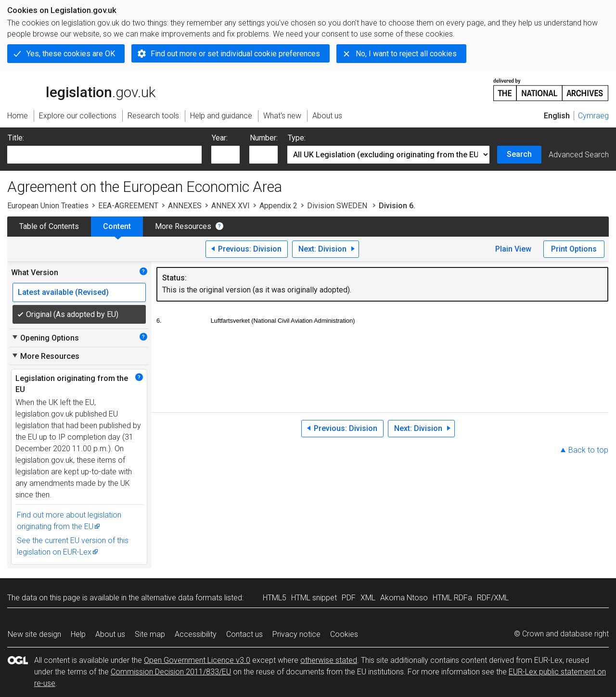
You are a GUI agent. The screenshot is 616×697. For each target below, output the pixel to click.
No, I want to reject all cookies (406, 54)
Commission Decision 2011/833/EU (171, 672)
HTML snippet (314, 598)
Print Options (574, 249)
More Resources (183, 226)
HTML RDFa (452, 598)
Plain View (513, 249)
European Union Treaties (48, 206)
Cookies (344, 634)
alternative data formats (182, 598)
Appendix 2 (278, 206)
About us (110, 634)
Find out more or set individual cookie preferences (235, 54)
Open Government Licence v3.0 (197, 660)
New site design (34, 634)
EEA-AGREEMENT (128, 206)
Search (519, 154)
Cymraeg (593, 116)
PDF (349, 598)
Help (78, 634)
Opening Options (45, 338)
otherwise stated (329, 660)
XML (368, 598)
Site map (150, 634)
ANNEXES (185, 206)
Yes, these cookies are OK (71, 54)
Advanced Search (579, 155)
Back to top (588, 450)
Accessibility (196, 634)
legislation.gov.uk (81, 89)
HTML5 (275, 598)
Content (117, 226)
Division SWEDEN (338, 206)
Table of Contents (49, 226)
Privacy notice (296, 634)
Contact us (244, 634)
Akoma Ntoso (404, 598)
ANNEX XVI (231, 206)
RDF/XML (493, 598)
